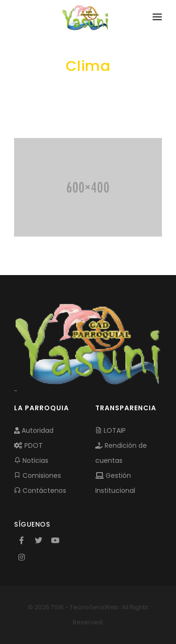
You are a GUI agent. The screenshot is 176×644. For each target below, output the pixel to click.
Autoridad (34, 430)
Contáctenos (40, 491)
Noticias (31, 460)
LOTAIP (111, 430)
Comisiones (38, 475)
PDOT (28, 445)
